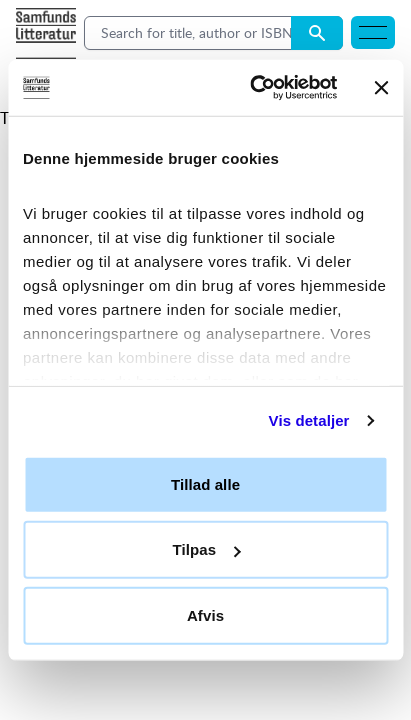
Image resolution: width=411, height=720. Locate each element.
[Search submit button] (317, 33)
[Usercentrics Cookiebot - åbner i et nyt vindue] (254, 88)
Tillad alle (205, 483)
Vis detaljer (309, 420)
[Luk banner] (381, 88)
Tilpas (206, 549)
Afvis (205, 614)
